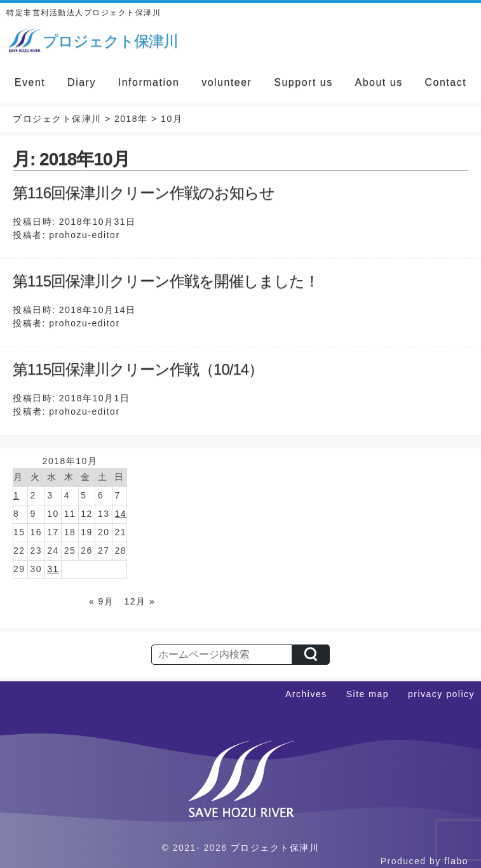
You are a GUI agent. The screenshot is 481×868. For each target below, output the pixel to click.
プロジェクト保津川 (275, 848)
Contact (445, 82)
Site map (368, 694)
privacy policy (441, 694)
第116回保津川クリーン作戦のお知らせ (144, 193)
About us (379, 82)
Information (149, 82)
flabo (456, 861)
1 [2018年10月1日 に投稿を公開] (16, 495)
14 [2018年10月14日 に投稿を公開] (120, 514)
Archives (306, 694)
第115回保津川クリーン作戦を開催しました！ (166, 281)
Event (30, 82)
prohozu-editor (84, 235)
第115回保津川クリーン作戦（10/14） (138, 369)
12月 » (140, 601)
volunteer (227, 82)
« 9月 (101, 601)
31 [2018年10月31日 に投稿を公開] (53, 569)
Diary (82, 82)
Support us (303, 82)
